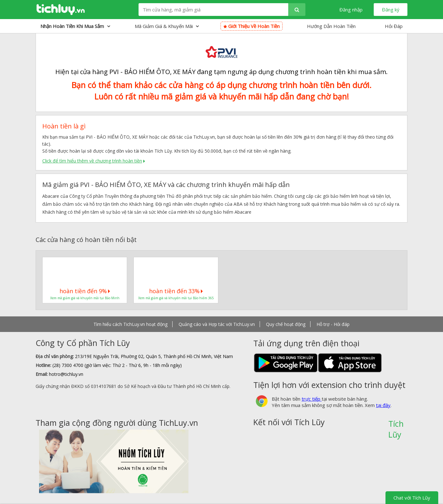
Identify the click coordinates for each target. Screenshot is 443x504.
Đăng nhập (351, 10)
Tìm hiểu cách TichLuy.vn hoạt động (130, 324)
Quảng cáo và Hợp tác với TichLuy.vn (217, 324)
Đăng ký (391, 10)
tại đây (383, 405)
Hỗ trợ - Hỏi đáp (333, 324)
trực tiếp (312, 399)
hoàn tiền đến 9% (85, 291)
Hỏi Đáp (394, 26)
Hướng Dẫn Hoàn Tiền (331, 26)
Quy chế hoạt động (286, 324)
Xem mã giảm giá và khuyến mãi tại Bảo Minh (85, 298)
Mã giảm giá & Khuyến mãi (167, 26)
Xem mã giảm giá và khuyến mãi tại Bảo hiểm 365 (176, 298)
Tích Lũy (396, 426)
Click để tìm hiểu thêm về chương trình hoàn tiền (92, 161)
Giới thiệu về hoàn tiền (252, 26)
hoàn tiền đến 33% (176, 291)
